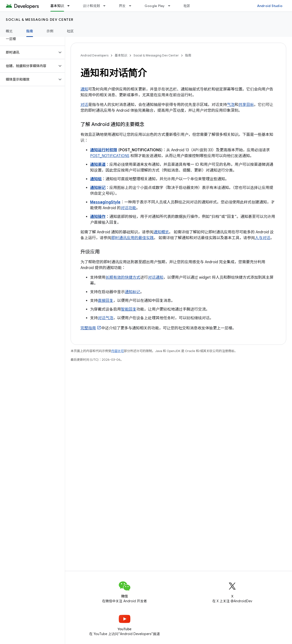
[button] (29, 52)
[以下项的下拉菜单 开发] (132, 6)
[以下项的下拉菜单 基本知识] (71, 6)
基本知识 (121, 55)
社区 (187, 6)
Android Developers (94, 55)
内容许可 (118, 351)
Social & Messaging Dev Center (40, 20)
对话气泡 (106, 318)
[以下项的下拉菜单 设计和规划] (106, 6)
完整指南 (88, 328)
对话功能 (128, 208)
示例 (50, 31)
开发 (122, 6)
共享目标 (246, 105)
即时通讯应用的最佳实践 (133, 238)
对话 (84, 105)
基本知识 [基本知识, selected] (57, 6)
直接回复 (106, 301)
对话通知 (156, 277)
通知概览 (161, 232)
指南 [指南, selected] (30, 31)
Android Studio (270, 6)
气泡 (231, 105)
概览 (9, 31)
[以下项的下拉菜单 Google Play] (171, 6)
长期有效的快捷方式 (123, 277)
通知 (84, 89)
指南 (188, 55)
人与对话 (263, 238)
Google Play (155, 6)
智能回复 (129, 309)
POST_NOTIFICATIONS (110, 156)
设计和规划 (91, 6)
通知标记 (133, 292)
